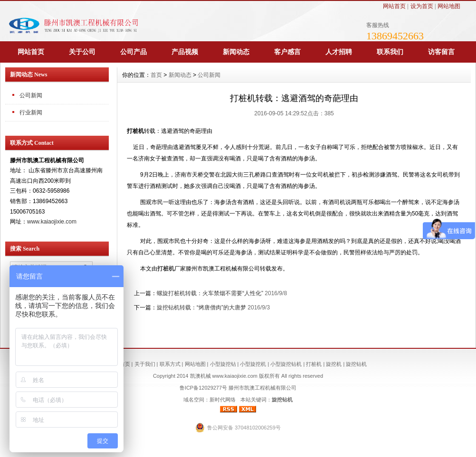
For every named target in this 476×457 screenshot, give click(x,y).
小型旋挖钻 (223, 364)
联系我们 (390, 52)
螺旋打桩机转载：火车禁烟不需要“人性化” (210, 293)
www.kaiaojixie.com (52, 222)
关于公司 (82, 52)
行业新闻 (31, 112)
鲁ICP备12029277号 (203, 388)
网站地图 (449, 6)
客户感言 (287, 52)
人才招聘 (339, 52)
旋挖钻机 (356, 364)
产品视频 (185, 52)
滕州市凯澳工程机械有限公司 (262, 388)
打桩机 (166, 269)
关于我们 (145, 364)
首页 (156, 75)
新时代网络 (223, 400)
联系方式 (170, 364)
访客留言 (441, 52)
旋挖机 (334, 364)
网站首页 (394, 6)
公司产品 (133, 52)
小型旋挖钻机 (286, 364)
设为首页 (422, 6)
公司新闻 (209, 75)
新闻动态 (236, 52)
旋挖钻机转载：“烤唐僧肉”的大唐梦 (201, 308)
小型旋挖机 (253, 364)
